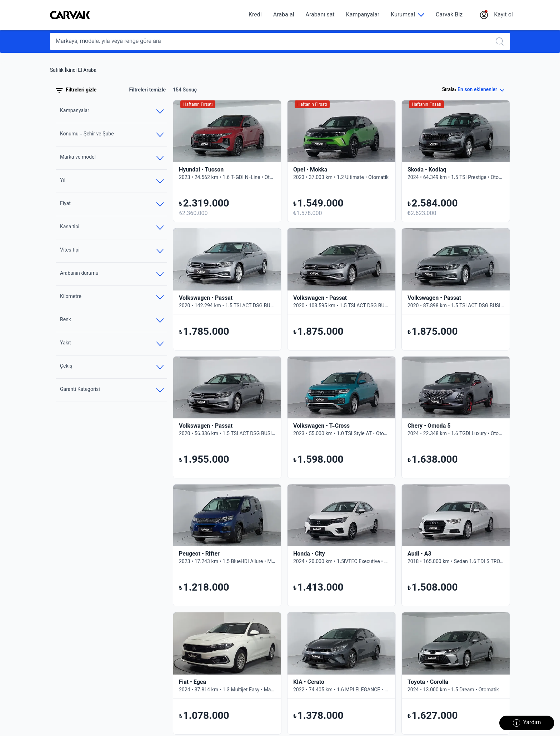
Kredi (255, 15)
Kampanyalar (363, 15)
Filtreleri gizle (76, 90)
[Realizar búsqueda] (502, 41)
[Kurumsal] (407, 15)
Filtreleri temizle (147, 90)
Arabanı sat (320, 15)
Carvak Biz (449, 15)
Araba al (284, 15)
